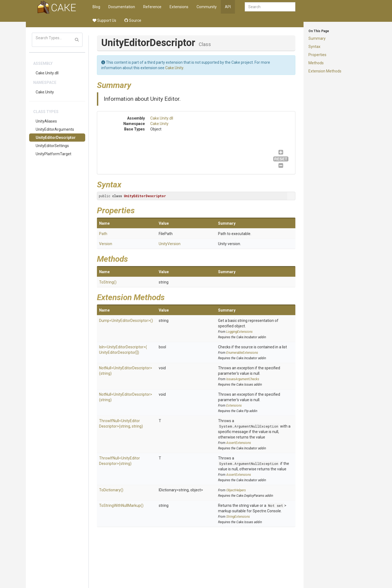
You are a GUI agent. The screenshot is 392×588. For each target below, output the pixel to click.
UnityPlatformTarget (53, 154)
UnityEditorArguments (55, 129)
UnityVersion (170, 244)
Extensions (179, 7)
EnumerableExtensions (242, 353)
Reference (152, 7)
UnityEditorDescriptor (56, 138)
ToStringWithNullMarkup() (121, 505)
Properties (317, 55)
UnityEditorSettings (52, 146)
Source (133, 20)
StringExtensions (238, 517)
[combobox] (270, 7)
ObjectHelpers (236, 490)
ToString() (108, 282)
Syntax (314, 47)
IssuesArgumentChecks (243, 379)
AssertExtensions (239, 443)
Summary (317, 38)
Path (103, 234)
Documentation (122, 7)
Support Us (104, 20)
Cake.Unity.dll (47, 73)
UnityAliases (46, 121)
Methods (316, 63)
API (228, 7)
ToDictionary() (111, 490)
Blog (96, 7)
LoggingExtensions (239, 332)
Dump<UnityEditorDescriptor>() (126, 321)
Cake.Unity (45, 92)
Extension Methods (325, 71)
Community (207, 7)
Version (106, 244)
